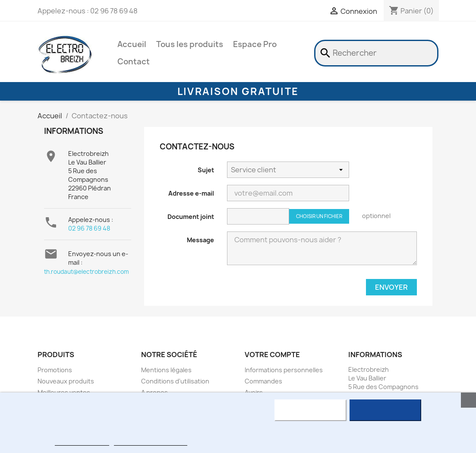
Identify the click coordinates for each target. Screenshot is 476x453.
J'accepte (385, 410)
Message (200, 240)
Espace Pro (255, 44)
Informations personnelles (284, 370)
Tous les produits (190, 44)
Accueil (132, 44)
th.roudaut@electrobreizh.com (87, 272)
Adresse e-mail (191, 193)
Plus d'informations (82, 442)
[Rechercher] (376, 53)
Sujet (206, 170)
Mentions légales (166, 370)
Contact (134, 62)
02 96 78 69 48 (89, 228)
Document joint (191, 217)
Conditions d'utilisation (175, 381)
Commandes (263, 381)
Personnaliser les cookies (151, 442)
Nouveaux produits (66, 381)
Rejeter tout (311, 410)
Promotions (55, 370)
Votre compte (272, 355)
